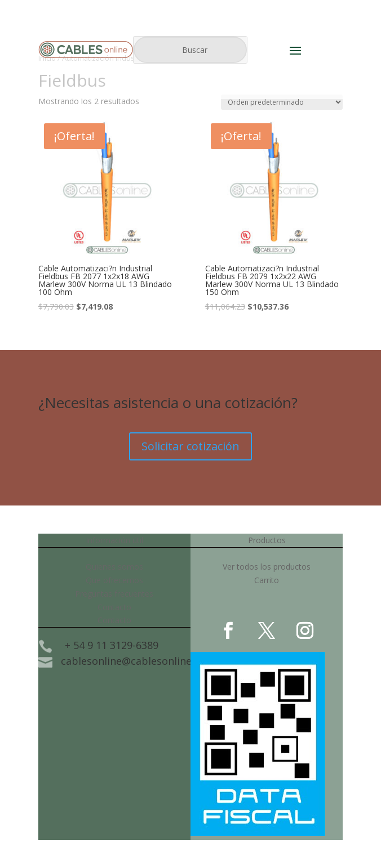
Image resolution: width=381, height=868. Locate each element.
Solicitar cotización (191, 446)
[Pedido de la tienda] (282, 102)
